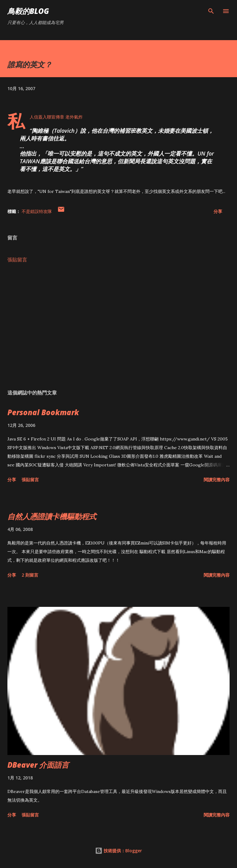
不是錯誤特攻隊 (37, 211)
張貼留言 (17, 260)
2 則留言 (30, 575)
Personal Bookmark (43, 412)
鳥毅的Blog (28, 11)
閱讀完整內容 (217, 480)
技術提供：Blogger (118, 851)
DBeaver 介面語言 (38, 765)
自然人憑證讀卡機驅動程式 (52, 516)
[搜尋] (211, 11)
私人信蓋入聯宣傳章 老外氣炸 (56, 117)
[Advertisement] (118, 326)
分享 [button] (218, 211)
